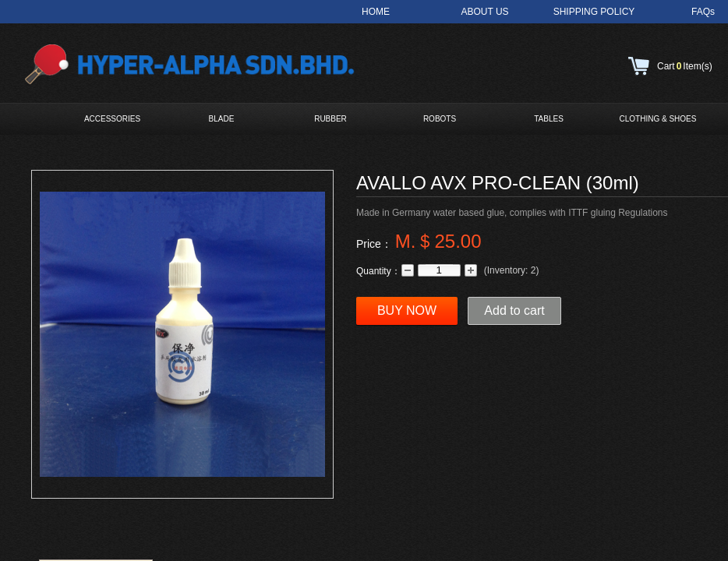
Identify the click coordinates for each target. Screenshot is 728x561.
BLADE (222, 119)
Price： (374, 244)
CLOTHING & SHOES (658, 119)
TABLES (549, 119)
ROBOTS (440, 119)
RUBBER (330, 119)
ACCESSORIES (112, 119)
